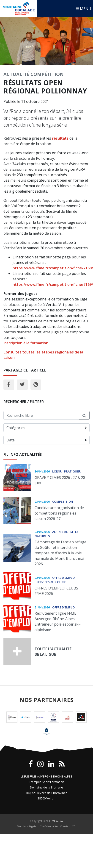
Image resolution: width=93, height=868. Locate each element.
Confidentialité (49, 826)
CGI (74, 826)
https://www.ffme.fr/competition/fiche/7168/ (53, 268)
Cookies (65, 826)
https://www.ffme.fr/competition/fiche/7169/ (53, 284)
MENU (83, 9)
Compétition (47, 74)
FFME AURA (56, 821)
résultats (60, 138)
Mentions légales (27, 826)
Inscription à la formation (26, 343)
